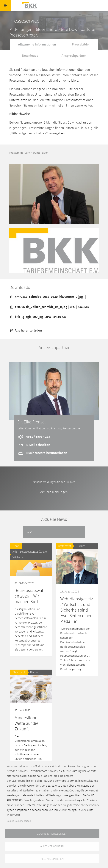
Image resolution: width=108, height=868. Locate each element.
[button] (54, 193)
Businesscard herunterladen (42, 453)
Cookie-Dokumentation (19, 821)
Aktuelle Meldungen (54, 492)
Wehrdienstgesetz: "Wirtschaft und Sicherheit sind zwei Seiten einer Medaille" (77, 610)
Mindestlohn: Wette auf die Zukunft (26, 723)
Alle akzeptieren (52, 859)
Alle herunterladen (26, 330)
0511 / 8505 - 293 (34, 436)
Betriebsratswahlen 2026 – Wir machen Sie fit (30, 596)
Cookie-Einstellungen (52, 833)
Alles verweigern (52, 846)
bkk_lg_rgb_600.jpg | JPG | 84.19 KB (38, 317)
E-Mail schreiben (34, 445)
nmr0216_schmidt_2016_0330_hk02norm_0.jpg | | (48, 297)
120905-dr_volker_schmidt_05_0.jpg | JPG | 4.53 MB (49, 307)
